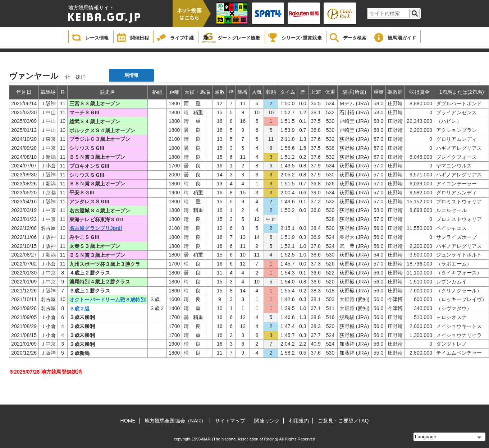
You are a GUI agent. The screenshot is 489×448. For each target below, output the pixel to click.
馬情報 (131, 75)
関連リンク (267, 421)
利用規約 (299, 421)
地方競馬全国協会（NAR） (175, 421)
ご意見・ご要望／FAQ (343, 421)
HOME (128, 421)
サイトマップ (230, 421)
